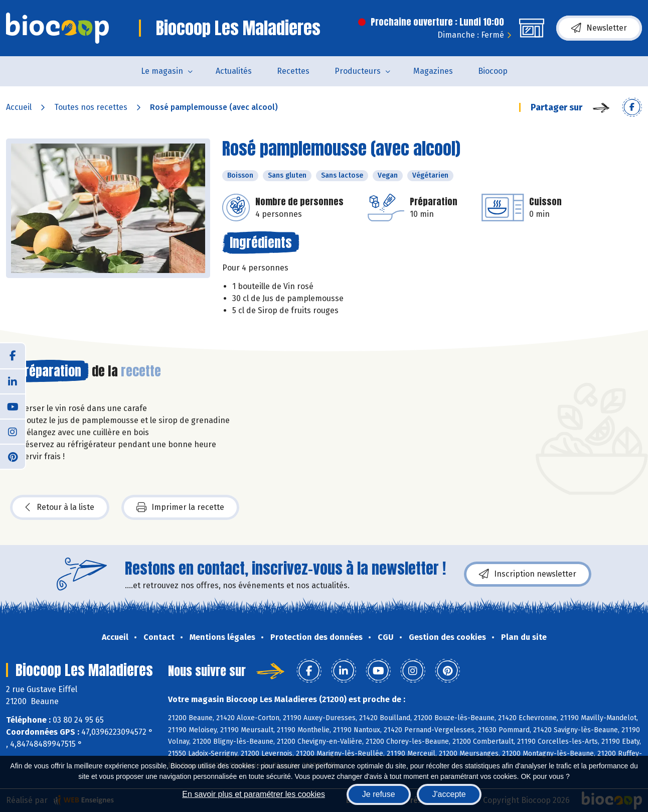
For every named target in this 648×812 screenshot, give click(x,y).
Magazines (433, 71)
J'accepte (449, 794)
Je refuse (379, 794)
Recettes (293, 71)
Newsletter (599, 28)
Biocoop (493, 71)
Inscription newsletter (528, 574)
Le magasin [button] (162, 71)
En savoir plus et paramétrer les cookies (254, 794)
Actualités (234, 71)
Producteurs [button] (358, 71)
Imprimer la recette (180, 507)
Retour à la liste (60, 507)
